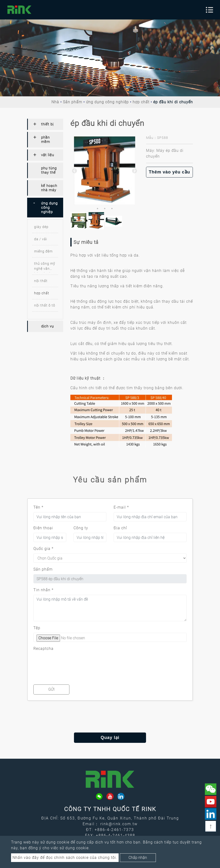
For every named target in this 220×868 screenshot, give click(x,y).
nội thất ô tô (45, 305)
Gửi (51, 689)
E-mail (121, 507)
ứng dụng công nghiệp (107, 102)
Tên (38, 507)
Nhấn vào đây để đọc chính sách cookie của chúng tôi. (65, 858)
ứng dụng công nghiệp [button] (49, 208)
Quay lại (110, 738)
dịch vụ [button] (47, 326)
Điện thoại (43, 528)
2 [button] (105, 209)
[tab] (45, 124)
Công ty (81, 528)
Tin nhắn (43, 590)
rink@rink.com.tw (119, 824)
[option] (105, 171)
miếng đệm (43, 251)
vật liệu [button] (48, 155)
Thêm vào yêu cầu (169, 172)
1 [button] (98, 209)
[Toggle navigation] (209, 10)
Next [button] (134, 171)
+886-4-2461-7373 (114, 830)
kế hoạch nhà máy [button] (49, 188)
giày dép (41, 227)
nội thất (41, 281)
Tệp (37, 628)
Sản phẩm (73, 102)
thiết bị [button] (47, 124)
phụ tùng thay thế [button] (49, 170)
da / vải (41, 239)
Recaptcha (43, 649)
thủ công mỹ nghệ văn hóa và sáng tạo (45, 267)
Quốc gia (43, 549)
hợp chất (141, 102)
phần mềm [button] (46, 140)
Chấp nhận (138, 858)
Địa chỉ (120, 528)
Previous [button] (74, 171)
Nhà (55, 102)
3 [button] (112, 209)
